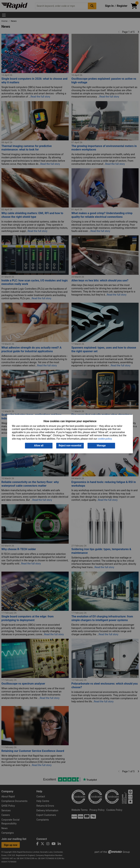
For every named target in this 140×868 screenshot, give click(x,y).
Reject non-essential (70, 446)
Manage (101, 446)
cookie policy (105, 439)
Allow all (39, 446)
